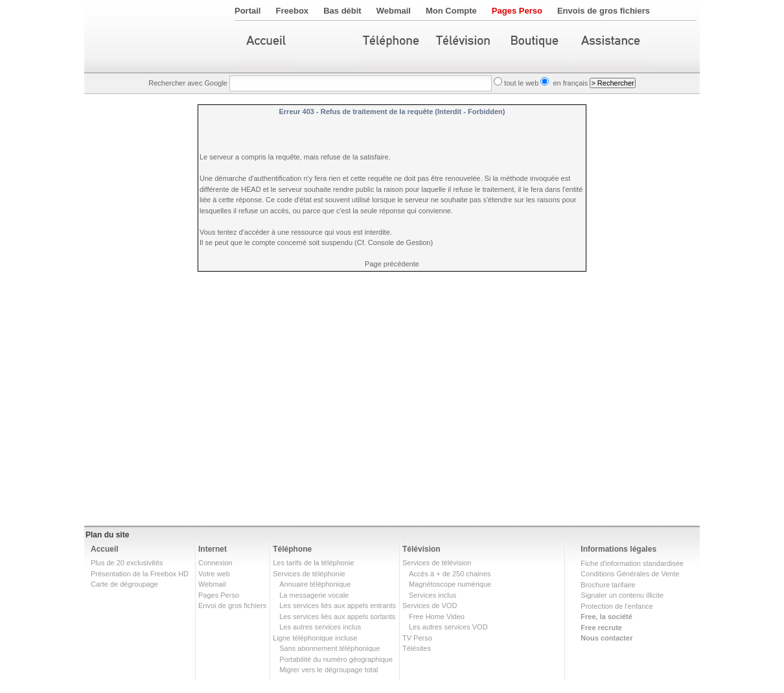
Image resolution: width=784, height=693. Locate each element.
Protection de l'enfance (617, 606)
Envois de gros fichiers (604, 11)
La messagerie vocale (314, 595)
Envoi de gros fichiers (232, 605)
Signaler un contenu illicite (622, 595)
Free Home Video (437, 617)
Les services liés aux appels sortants (337, 617)
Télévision (421, 549)
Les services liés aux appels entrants (338, 605)
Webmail (394, 11)
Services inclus (432, 595)
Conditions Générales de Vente (630, 574)
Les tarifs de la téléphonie (313, 563)
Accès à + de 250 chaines (450, 574)
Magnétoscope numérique (450, 584)
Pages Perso (517, 11)
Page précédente (392, 264)
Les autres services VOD (448, 627)
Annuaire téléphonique (315, 584)
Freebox (293, 11)
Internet (213, 549)
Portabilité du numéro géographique (336, 659)
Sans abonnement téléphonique (329, 648)
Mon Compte (451, 11)
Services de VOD (430, 605)
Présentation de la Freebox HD (140, 574)
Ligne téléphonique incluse (315, 638)
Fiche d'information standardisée (632, 563)
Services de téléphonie (309, 574)
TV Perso (417, 638)
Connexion (215, 563)
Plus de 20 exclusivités (127, 563)
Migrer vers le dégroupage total (329, 670)
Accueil (105, 549)
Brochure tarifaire (608, 585)
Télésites (417, 648)
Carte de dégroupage (124, 584)
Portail (248, 11)
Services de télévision (437, 563)
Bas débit (342, 11)
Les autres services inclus (320, 627)
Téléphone (292, 549)
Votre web (214, 574)
